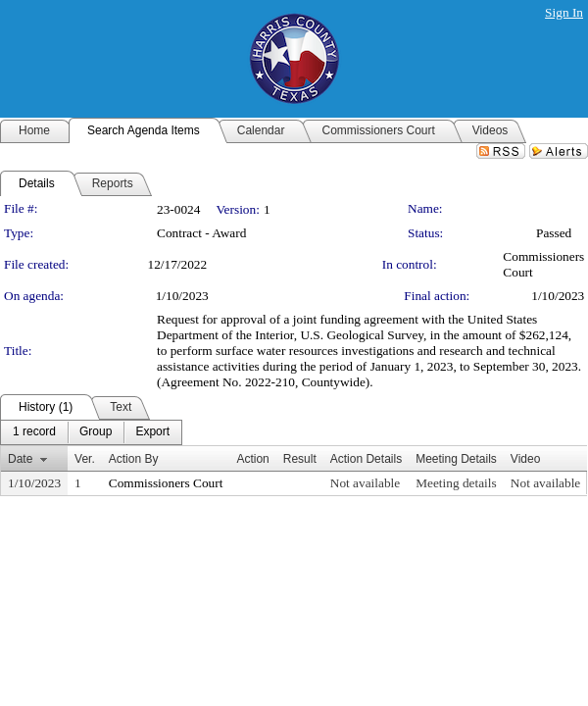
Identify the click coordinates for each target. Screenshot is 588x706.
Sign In (564, 12)
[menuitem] (34, 432)
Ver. (85, 459)
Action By (134, 459)
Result (300, 459)
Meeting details (456, 483)
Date (20, 459)
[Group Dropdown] (96, 432)
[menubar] (91, 432)
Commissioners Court (166, 483)
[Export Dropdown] (152, 432)
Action (252, 459)
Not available (365, 483)
